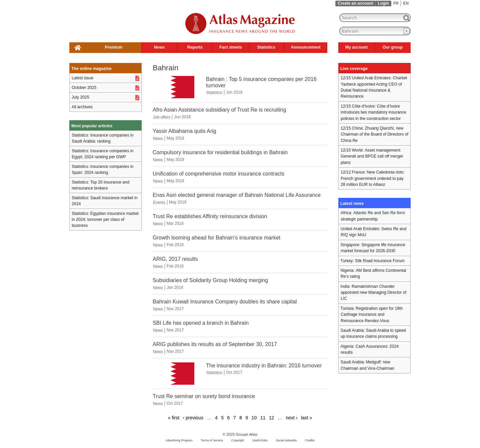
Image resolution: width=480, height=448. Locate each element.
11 (263, 418)
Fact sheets (230, 47)
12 (272, 418)
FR (396, 3)
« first (174, 418)
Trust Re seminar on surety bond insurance (204, 396)
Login (383, 3)
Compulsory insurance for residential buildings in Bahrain (220, 152)
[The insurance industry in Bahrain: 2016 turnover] (178, 383)
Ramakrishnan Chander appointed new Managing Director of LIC (373, 293)
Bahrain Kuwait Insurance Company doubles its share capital (225, 301)
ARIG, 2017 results (175, 259)
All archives (82, 107)
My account (356, 47)
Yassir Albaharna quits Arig (184, 131)
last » (306, 418)
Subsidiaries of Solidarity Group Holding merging (210, 280)
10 (254, 418)
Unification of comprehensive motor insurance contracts (218, 174)
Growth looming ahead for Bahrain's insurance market (216, 237)
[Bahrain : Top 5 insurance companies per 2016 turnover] (178, 97)
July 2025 (80, 97)
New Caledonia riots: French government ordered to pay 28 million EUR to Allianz (373, 178)
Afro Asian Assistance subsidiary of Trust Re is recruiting (219, 110)
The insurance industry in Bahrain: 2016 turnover (264, 365)
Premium (114, 47)
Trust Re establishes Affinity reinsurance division (210, 216)
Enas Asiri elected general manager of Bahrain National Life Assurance (237, 195)
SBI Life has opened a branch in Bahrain (201, 323)
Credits (310, 440)
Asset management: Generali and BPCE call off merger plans (372, 156)
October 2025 (84, 88)
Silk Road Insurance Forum (380, 261)
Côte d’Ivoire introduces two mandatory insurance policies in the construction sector (373, 112)
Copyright (238, 440)
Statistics (266, 47)
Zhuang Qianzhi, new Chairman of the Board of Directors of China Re (374, 134)
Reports (195, 47)
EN (406, 3)
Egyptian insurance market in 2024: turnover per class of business (105, 220)
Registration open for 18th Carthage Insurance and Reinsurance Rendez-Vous (372, 315)
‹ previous (193, 418)
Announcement (305, 47)
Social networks (286, 440)
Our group (393, 47)
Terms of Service (212, 440)
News (159, 47)
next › (291, 418)
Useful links (260, 440)
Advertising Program (179, 440)
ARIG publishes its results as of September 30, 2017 (215, 344)
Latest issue (82, 78)
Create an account (355, 3)
